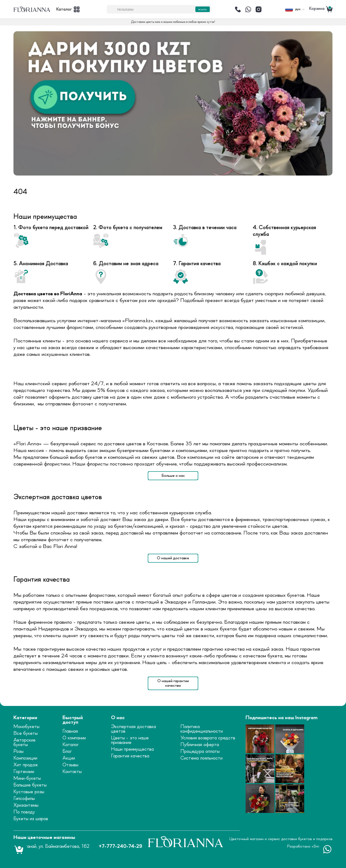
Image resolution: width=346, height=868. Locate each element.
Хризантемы (26, 805)
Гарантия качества (130, 756)
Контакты (72, 772)
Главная (70, 731)
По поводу (24, 812)
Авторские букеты (25, 742)
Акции (69, 758)
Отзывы (70, 765)
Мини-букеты (27, 778)
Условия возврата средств (208, 738)
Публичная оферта (200, 745)
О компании (74, 738)
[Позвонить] (238, 9)
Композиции (25, 758)
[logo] (32, 9)
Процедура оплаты (200, 752)
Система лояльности (201, 758)
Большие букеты (30, 785)
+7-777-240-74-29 (120, 846)
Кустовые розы (29, 792)
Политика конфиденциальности (202, 729)
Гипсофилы (24, 799)
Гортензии (24, 772)
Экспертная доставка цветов (133, 729)
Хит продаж (26, 765)
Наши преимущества (132, 749)
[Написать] (248, 9)
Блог (67, 752)
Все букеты (26, 733)
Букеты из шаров (31, 819)
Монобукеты (26, 727)
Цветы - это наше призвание (130, 740)
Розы (19, 752)
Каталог (71, 745)
